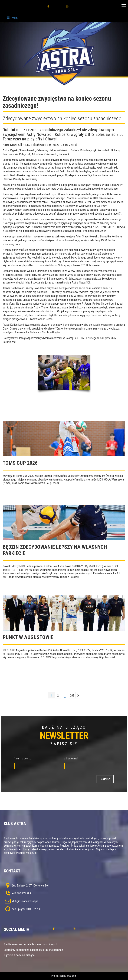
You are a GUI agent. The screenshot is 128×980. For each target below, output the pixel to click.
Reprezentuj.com (68, 976)
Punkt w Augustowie (28, 637)
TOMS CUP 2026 (20, 463)
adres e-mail (71, 758)
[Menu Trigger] (124, 6)
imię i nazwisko (23, 758)
